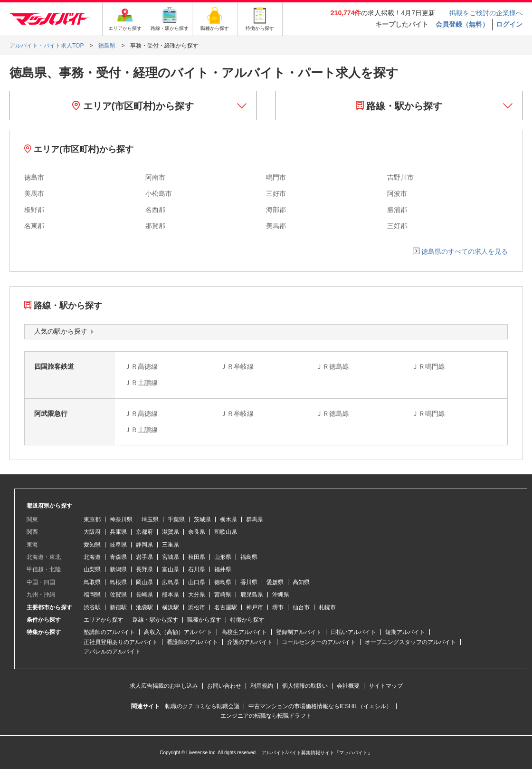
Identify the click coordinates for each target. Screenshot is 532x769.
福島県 (249, 557)
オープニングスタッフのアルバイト (410, 642)
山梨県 (92, 569)
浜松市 (197, 607)
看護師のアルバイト (192, 642)
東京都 (92, 519)
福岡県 (92, 595)
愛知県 (92, 545)
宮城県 (171, 557)
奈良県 (197, 532)
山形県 (223, 557)
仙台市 (301, 607)
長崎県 (144, 595)
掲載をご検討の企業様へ (486, 13)
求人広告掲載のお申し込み (164, 686)
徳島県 (223, 582)
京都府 (144, 532)
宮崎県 (223, 595)
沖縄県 (281, 595)
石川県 (197, 569)
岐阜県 (118, 545)
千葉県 (176, 519)
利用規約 (262, 686)
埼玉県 (150, 519)
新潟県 (118, 569)
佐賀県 (118, 595)
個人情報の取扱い (305, 686)
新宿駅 (118, 607)
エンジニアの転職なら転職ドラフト (266, 716)
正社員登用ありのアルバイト (121, 642)
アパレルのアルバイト (112, 652)
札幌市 (327, 607)
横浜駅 (171, 607)
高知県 (301, 582)
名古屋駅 (226, 607)
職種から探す (204, 620)
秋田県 (197, 557)
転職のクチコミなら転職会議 (202, 706)
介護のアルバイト (250, 642)
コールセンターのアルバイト (319, 642)
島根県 (118, 582)
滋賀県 (171, 532)
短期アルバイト (405, 632)
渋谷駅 (92, 607)
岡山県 (144, 582)
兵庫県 (118, 532)
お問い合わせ (224, 686)
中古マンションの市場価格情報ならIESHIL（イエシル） (320, 706)
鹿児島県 (252, 595)
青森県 (118, 557)
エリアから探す (104, 620)
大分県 (197, 595)
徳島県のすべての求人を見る (465, 251)
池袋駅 (144, 607)
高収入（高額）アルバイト (178, 632)
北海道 (92, 557)
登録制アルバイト (299, 632)
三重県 (171, 545)
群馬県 (255, 519)
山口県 (197, 582)
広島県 (171, 582)
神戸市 (255, 607)
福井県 (223, 569)
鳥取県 (92, 582)
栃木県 (228, 519)
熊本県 (171, 595)
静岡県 (144, 545)
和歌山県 (226, 532)
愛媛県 (275, 582)
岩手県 (144, 557)
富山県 (171, 569)
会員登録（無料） (462, 24)
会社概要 (348, 686)
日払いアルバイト (353, 632)
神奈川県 (121, 519)
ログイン (509, 24)
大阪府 (92, 532)
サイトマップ (386, 686)
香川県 (249, 582)
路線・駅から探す (399, 106)
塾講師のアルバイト (109, 632)
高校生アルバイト (244, 632)
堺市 (278, 607)
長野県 (144, 569)
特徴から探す (247, 620)
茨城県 (202, 519)
